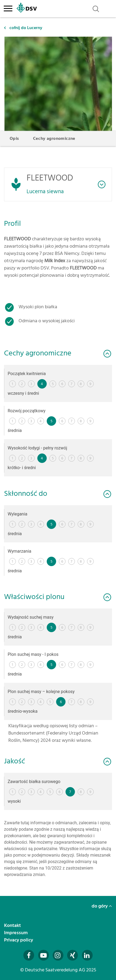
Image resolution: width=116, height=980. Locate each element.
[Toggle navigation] (8, 8)
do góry (102, 906)
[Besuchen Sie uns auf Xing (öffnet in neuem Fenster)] (73, 955)
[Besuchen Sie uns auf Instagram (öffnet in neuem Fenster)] (58, 955)
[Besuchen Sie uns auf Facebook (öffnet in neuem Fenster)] (29, 955)
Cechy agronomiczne (54, 138)
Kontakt (13, 925)
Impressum (16, 933)
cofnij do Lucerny (23, 28)
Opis (14, 138)
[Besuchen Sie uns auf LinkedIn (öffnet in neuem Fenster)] (87, 955)
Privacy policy (19, 940)
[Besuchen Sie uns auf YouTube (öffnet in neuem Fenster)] (44, 955)
